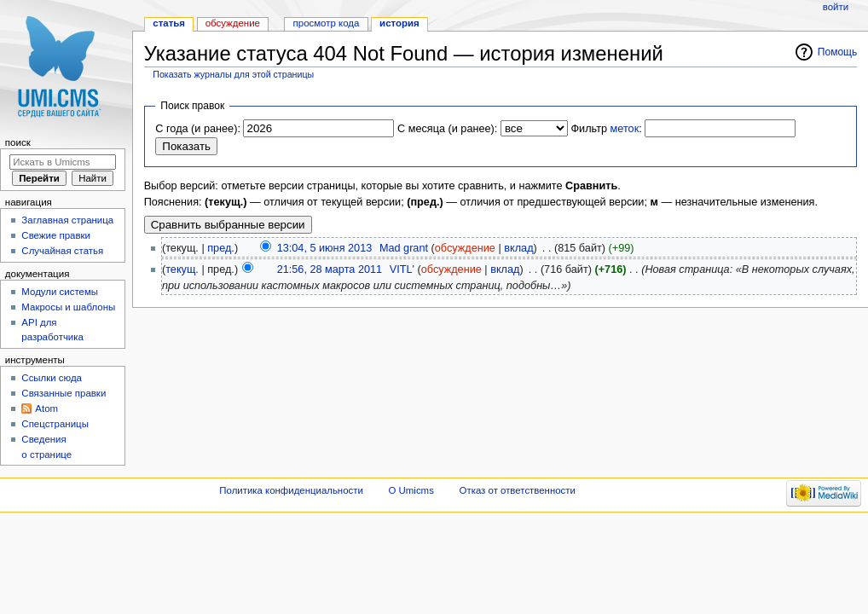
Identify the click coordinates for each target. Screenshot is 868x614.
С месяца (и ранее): (447, 129)
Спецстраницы (55, 424)
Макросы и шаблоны (68, 307)
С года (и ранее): (198, 129)
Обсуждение (233, 23)
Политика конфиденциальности (291, 490)
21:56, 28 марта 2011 (330, 269)
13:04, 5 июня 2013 (325, 248)
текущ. (182, 269)
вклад (518, 248)
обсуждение (465, 248)
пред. (221, 248)
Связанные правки (64, 393)
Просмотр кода (327, 23)
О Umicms (411, 490)
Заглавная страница (67, 220)
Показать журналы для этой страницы (233, 74)
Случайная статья (62, 251)
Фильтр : (606, 129)
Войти (836, 7)
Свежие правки (56, 235)
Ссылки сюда (52, 378)
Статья (169, 23)
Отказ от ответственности (518, 490)
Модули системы (60, 292)
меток (625, 129)
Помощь (838, 52)
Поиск (18, 142)
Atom (46, 408)
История (399, 23)
